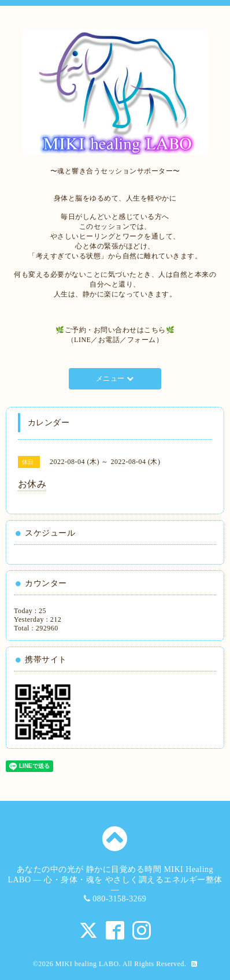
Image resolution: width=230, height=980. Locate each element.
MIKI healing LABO (87, 964)
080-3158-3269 (119, 899)
